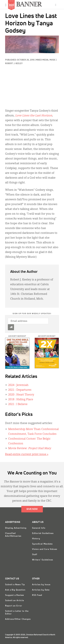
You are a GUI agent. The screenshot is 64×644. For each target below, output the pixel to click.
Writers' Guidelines (43, 560)
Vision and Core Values (45, 549)
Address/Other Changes (18, 619)
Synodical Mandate (42, 544)
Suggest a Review (15, 595)
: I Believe (18, 404)
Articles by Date (41, 590)
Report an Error (14, 606)
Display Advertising (16, 528)
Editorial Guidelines (43, 533)
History (36, 539)
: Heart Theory (21, 395)
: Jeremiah (18, 385)
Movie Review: (30, 448)
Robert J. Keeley (14, 64)
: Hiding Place (21, 400)
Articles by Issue (41, 585)
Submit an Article (15, 601)
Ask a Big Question (15, 590)
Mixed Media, (43, 60)
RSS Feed (37, 595)
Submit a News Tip (15, 585)
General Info (39, 528)
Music (52, 60)
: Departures (20, 390)
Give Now (32, 509)
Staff (35, 555)
